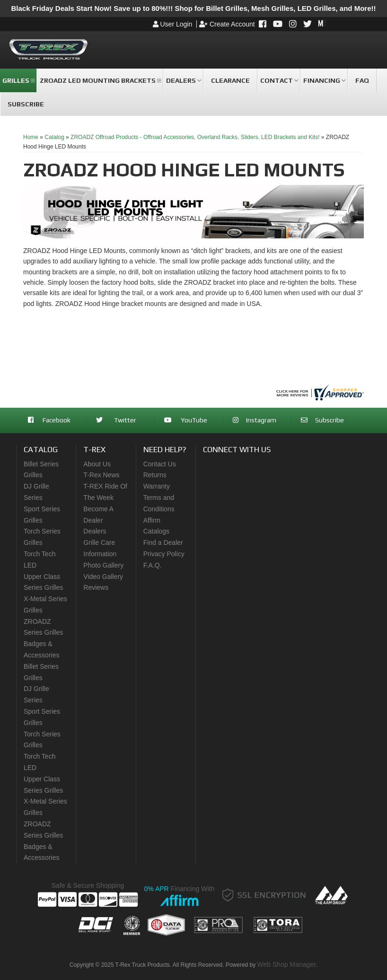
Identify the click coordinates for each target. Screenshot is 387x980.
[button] (18, 80)
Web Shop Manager (287, 964)
